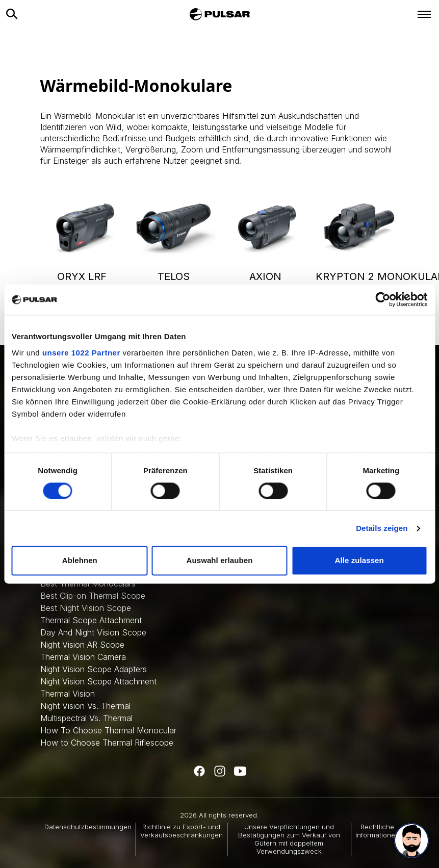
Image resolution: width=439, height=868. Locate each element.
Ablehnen (80, 561)
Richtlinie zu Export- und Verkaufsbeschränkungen (182, 831)
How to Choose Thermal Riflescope (107, 743)
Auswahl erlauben (220, 561)
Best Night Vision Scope (86, 608)
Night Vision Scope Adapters (94, 669)
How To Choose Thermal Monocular (108, 730)
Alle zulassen (359, 561)
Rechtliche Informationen (377, 831)
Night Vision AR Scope (82, 645)
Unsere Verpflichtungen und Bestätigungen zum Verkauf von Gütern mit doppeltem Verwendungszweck (289, 839)
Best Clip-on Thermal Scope (93, 596)
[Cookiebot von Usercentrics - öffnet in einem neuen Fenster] (383, 299)
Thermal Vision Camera (83, 657)
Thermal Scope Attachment (91, 620)
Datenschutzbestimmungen (88, 827)
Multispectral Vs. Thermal (86, 718)
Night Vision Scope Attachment (98, 681)
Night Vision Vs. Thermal (85, 706)
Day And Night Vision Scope (93, 632)
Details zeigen (382, 528)
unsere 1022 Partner (81, 353)
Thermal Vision (68, 694)
